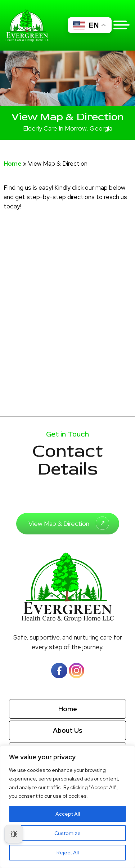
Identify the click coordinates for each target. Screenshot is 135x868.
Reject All (68, 853)
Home (13, 164)
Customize (67, 833)
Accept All (68, 814)
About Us (68, 730)
